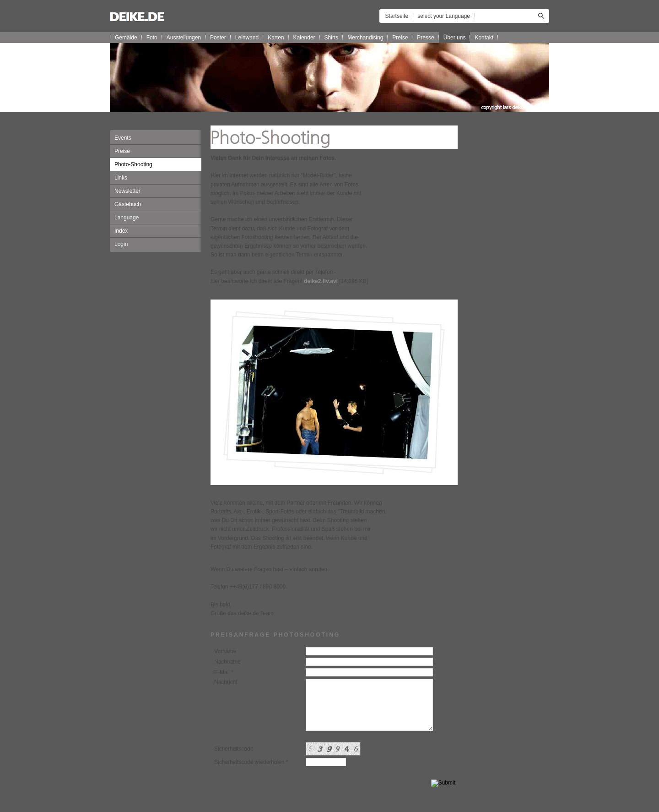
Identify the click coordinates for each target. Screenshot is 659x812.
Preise (400, 38)
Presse (425, 38)
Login (121, 244)
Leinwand (247, 38)
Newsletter (127, 191)
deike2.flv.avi (321, 281)
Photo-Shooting (133, 164)
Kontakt (484, 38)
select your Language (444, 16)
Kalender (304, 38)
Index (121, 231)
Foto (152, 38)
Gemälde (126, 38)
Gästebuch (128, 204)
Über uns (455, 38)
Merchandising (365, 38)
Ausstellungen (184, 38)
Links (121, 178)
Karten (276, 38)
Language (127, 218)
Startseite (397, 16)
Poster (218, 38)
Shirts (332, 38)
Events (123, 138)
